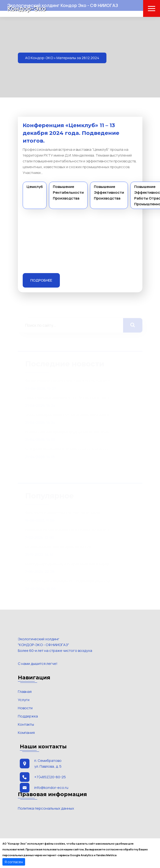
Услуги (24, 700)
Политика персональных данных (46, 808)
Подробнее (41, 280)
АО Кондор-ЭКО (39, 58)
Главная (25, 692)
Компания (26, 733)
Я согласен (14, 862)
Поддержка (28, 716)
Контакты (26, 724)
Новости (25, 708)
